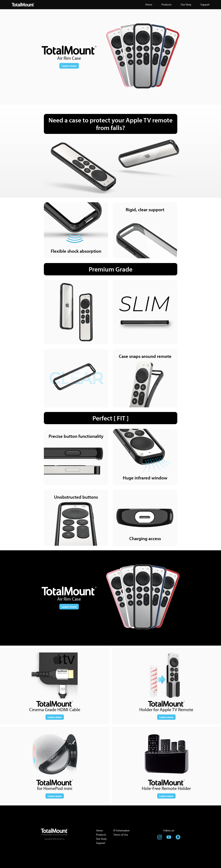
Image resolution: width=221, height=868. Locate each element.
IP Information (122, 830)
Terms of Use (121, 835)
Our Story (101, 839)
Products (101, 835)
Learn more (69, 66)
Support (101, 843)
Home (100, 830)
